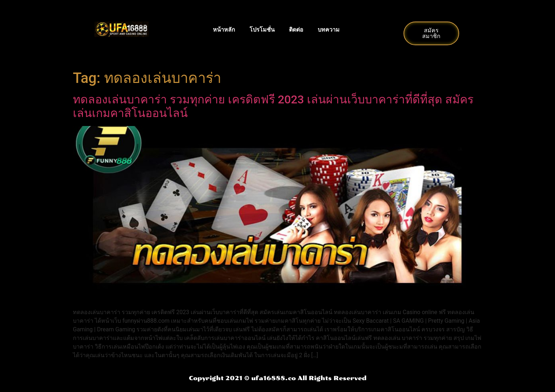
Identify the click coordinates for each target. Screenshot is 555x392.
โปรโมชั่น (262, 30)
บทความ (329, 30)
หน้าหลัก (224, 30)
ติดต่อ (296, 30)
